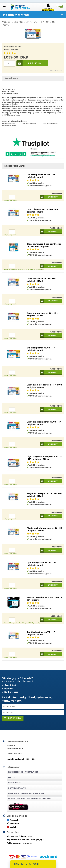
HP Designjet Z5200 (9, 126)
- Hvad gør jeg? (25, 840)
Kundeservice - (24, 772)
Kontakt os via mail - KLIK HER (21, 759)
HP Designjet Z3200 (50, 124)
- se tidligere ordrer (20, 836)
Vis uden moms (56, 70)
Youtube (12, 827)
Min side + (48, 7)
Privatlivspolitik (17, 788)
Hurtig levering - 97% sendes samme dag (29, 799)
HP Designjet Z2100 (9, 124)
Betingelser (15, 783)
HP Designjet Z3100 (29, 124)
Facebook (13, 820)
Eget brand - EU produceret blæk (26, 793)
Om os (11, 777)
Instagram (13, 823)
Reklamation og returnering (20, 843)
